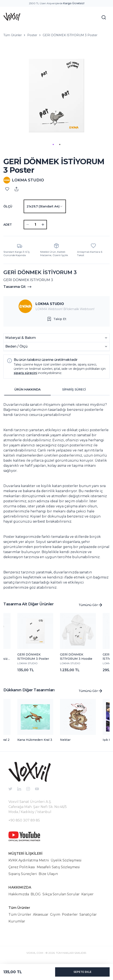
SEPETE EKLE (82, 972)
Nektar (65, 740)
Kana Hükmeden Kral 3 (35, 740)
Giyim (55, 914)
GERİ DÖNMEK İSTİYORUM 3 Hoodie (76, 657)
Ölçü (8, 206)
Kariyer (87, 894)
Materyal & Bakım (56, 338)
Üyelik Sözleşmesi (66, 860)
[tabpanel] (56, 494)
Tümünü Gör (91, 605)
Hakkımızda (19, 894)
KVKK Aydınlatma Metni (29, 860)
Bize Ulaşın (48, 874)
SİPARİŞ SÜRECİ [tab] (74, 389)
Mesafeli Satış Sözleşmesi (58, 867)
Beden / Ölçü (56, 346)
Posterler (70, 914)
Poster (32, 35)
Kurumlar (17, 921)
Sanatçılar (88, 914)
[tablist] (51, 390)
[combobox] (45, 206)
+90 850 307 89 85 (24, 820)
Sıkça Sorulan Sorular (61, 894)
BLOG (36, 894)
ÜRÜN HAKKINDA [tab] (27, 389)
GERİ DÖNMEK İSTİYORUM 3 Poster (70, 35)
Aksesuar (41, 914)
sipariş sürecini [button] (25, 373)
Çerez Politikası (22, 867)
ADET (8, 225)
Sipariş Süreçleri (23, 874)
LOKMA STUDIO (50, 304)
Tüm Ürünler (13, 35)
